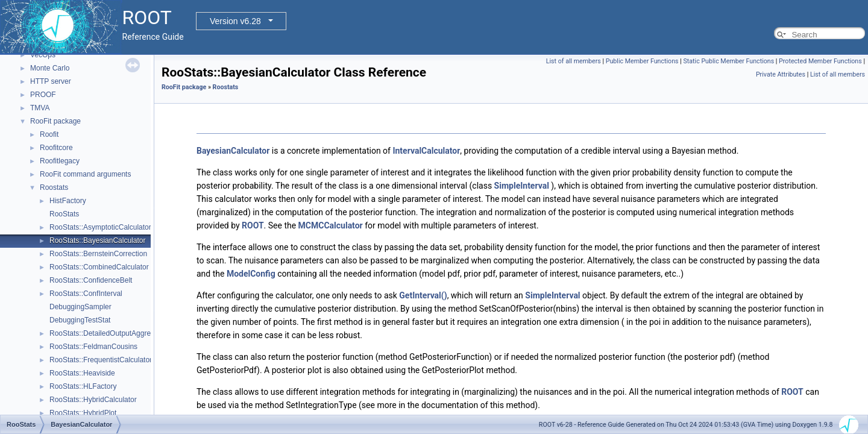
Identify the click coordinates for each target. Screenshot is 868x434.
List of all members (574, 61)
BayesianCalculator (233, 151)
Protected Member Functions (820, 61)
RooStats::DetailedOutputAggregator (108, 333)
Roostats (54, 187)
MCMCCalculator (331, 225)
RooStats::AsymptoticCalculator (100, 227)
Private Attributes (781, 74)
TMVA (40, 108)
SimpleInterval (522, 186)
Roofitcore (56, 148)
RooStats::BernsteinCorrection (98, 254)
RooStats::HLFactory (83, 386)
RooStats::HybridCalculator (93, 400)
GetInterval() (423, 295)
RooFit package (55, 121)
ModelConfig (251, 274)
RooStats (64, 214)
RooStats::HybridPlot (83, 413)
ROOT (253, 225)
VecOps (43, 55)
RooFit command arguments (85, 174)
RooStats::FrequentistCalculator (101, 360)
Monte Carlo (50, 68)
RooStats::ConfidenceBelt (91, 280)
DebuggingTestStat (80, 320)
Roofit (49, 134)
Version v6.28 (235, 21)
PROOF (43, 95)
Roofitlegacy (60, 161)
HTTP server (51, 81)
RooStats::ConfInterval (86, 294)
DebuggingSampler (80, 307)
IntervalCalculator (426, 151)
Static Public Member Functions (728, 61)
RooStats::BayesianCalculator (97, 241)
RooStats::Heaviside (82, 373)
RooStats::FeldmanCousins (93, 347)
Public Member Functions (642, 61)
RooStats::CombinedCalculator (99, 267)
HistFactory (68, 201)
